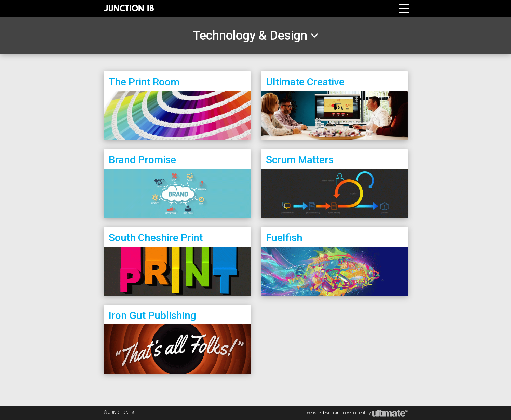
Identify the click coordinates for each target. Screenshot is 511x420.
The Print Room (144, 82)
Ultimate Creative (305, 82)
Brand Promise (142, 160)
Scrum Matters (300, 160)
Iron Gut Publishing (152, 315)
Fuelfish (284, 237)
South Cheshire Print (156, 237)
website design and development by (357, 413)
